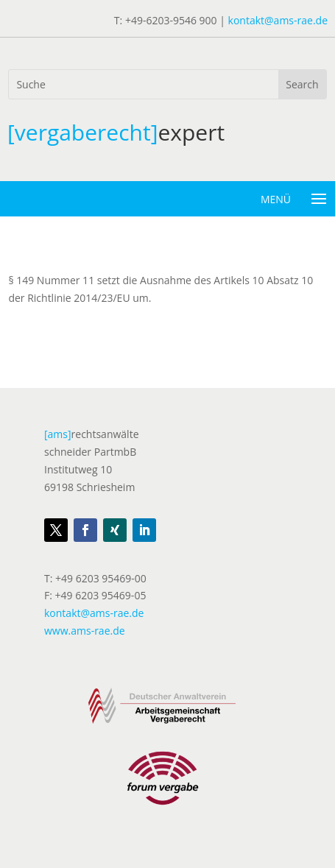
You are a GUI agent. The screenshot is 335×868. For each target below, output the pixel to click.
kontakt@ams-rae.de (278, 20)
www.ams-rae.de (85, 631)
